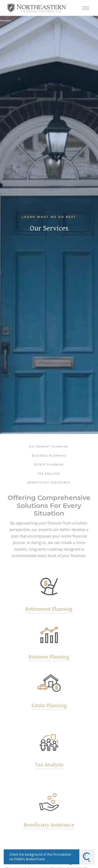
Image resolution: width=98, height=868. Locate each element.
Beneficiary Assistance (49, 483)
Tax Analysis (49, 474)
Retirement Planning (49, 447)
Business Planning (49, 456)
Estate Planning (49, 465)
